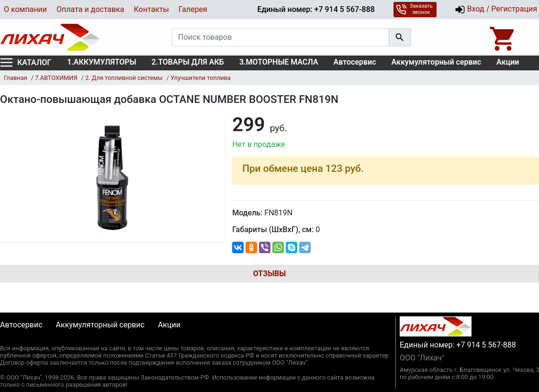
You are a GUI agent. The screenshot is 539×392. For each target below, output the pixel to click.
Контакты (151, 9)
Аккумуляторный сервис (437, 62)
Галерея (193, 9)
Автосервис (355, 62)
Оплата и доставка (90, 9)
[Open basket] (503, 37)
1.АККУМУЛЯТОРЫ (101, 62)
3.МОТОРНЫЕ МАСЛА (279, 62)
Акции (508, 62)
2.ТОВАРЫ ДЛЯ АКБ (188, 62)
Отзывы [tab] (269, 274)
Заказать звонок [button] (414, 9)
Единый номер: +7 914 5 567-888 (316, 9)
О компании (25, 9)
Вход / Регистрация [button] (496, 10)
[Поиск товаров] (280, 37)
